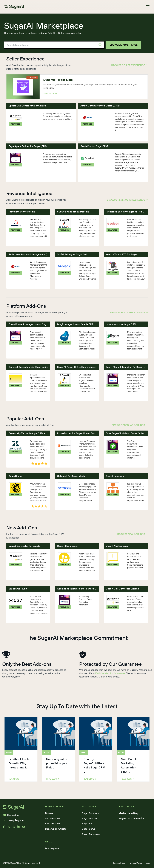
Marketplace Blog (128, 813)
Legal (148, 863)
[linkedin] (20, 828)
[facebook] (5, 828)
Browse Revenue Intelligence (127, 200)
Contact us (11, 815)
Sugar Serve (89, 829)
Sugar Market (89, 818)
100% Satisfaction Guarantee (110, 673)
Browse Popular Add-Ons (130, 425)
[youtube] (25, 828)
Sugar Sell (88, 823)
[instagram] (15, 828)
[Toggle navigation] (148, 7)
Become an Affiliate (56, 829)
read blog (15, 779)
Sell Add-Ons (52, 818)
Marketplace (52, 848)
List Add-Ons (52, 823)
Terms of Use (119, 863)
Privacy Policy (136, 863)
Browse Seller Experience (129, 65)
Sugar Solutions (91, 813)
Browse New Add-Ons (132, 534)
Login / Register (13, 820)
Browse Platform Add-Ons (129, 312)
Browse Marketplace (124, 45)
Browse (49, 813)
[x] (10, 828)
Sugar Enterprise (91, 834)
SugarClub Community (131, 818)
